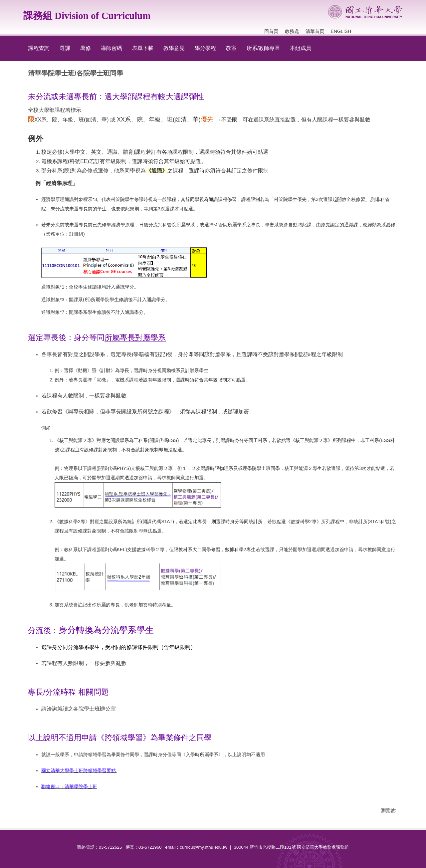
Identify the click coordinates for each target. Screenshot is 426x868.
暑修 (86, 48)
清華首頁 (315, 31)
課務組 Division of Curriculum (87, 16)
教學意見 (174, 48)
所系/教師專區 (263, 48)
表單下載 (143, 48)
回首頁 (271, 31)
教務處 (292, 31)
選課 (65, 48)
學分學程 (205, 48)
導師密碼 (111, 48)
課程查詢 (39, 48)
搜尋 (396, 25)
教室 (231, 48)
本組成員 (301, 48)
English (341, 31)
